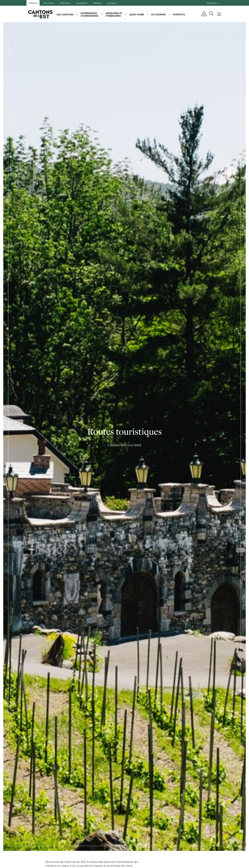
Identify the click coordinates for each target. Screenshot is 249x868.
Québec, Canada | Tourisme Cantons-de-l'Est (40, 14)
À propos (112, 3)
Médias (97, 3)
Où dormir (158, 14)
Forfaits (179, 14)
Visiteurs (33, 3)
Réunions (49, 3)
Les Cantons (65, 14)
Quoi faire (137, 14)
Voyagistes (82, 3)
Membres (65, 3)
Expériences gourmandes (90, 14)
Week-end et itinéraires (114, 14)
